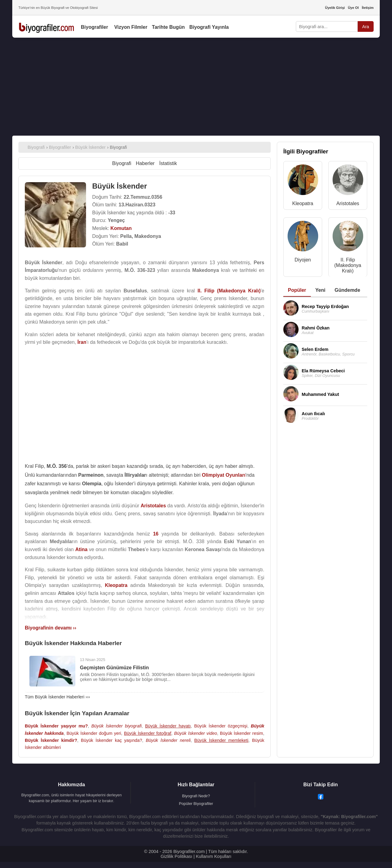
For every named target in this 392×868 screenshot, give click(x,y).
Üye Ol (353, 8)
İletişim (368, 8)
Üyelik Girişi (335, 8)
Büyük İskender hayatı (168, 726)
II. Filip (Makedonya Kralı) (348, 265)
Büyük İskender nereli (168, 740)
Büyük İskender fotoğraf (148, 733)
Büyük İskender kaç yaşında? (111, 740)
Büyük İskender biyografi (116, 726)
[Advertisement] (196, 87)
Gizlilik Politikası (177, 856)
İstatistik (168, 163)
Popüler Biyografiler (196, 804)
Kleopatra (303, 203)
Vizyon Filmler (131, 27)
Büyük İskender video (196, 733)
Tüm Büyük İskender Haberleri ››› (57, 697)
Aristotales (348, 203)
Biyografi (122, 163)
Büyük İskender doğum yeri (94, 733)
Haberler (145, 163)
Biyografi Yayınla (209, 27)
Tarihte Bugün (168, 27)
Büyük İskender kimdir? (51, 740)
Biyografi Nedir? (196, 796)
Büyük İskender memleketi (221, 740)
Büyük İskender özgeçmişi (221, 726)
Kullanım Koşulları (213, 856)
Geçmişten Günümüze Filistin (114, 668)
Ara (366, 27)
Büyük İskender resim (241, 733)
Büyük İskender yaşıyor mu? (56, 726)
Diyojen (303, 260)
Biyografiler (94, 27)
